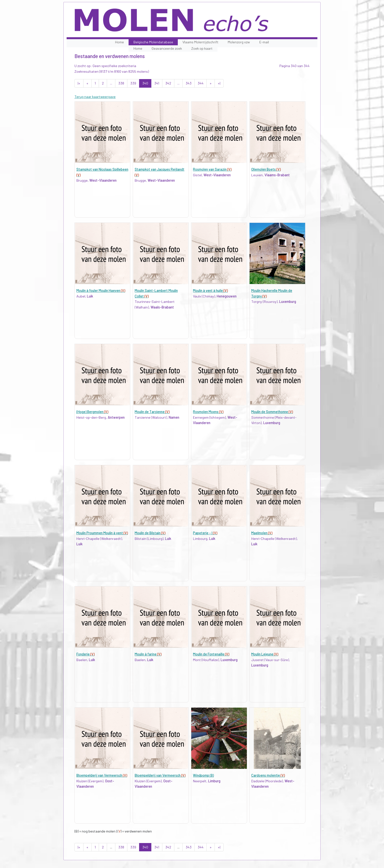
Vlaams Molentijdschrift (200, 42)
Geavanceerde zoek (167, 48)
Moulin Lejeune (265, 654)
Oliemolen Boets (266, 169)
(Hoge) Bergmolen (92, 412)
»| (219, 83)
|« (79, 83)
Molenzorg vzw (239, 42)
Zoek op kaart (202, 48)
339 (133, 83)
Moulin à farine (148, 654)
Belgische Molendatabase (153, 42)
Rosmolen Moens (208, 412)
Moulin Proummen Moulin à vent (102, 533)
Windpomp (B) (203, 775)
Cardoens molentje (268, 775)
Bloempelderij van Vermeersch (102, 775)
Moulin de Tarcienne (152, 412)
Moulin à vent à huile (210, 291)
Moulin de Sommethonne (272, 412)
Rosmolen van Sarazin (212, 169)
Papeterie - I (205, 533)
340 (145, 83)
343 (189, 83)
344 (201, 83)
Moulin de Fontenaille (211, 654)
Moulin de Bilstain (150, 533)
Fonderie (85, 654)
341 (157, 83)
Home (120, 42)
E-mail (264, 42)
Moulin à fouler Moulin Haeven (101, 291)
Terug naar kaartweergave (95, 97)
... (111, 83)
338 (121, 83)
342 (168, 83)
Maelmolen (262, 533)
